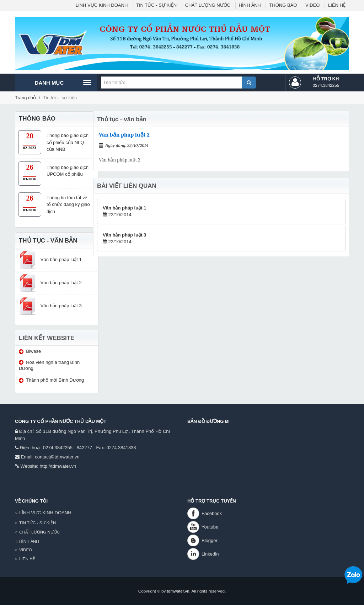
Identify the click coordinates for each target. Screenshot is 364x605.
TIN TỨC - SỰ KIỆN (156, 5)
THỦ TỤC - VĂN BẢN (48, 241)
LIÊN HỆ (337, 5)
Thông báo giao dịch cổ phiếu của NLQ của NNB (68, 142)
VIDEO (312, 5)
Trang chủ (25, 98)
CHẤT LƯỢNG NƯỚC (208, 5)
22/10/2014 (124, 211)
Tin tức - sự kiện (60, 98)
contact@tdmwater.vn (57, 457)
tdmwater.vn (178, 591)
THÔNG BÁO (283, 5)
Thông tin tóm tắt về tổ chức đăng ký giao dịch (68, 205)
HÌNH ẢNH (250, 5)
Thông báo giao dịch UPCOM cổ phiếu (68, 171)
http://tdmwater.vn (58, 466)
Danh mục (63, 83)
